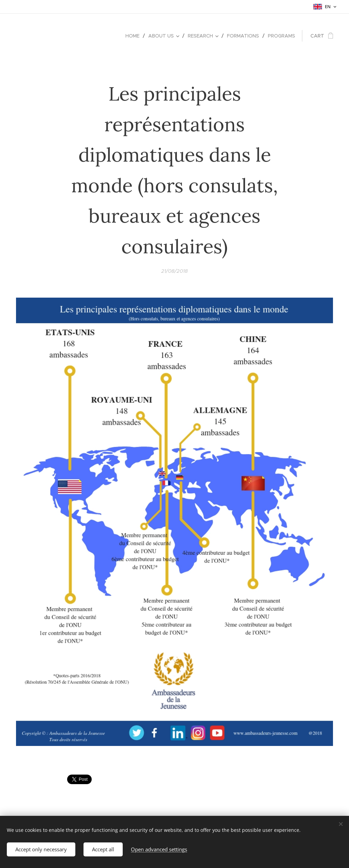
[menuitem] (134, 36)
